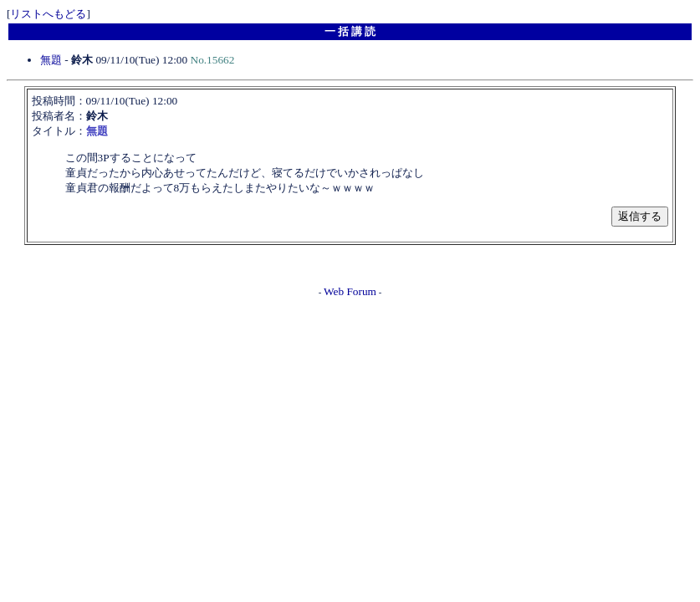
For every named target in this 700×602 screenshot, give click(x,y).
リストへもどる (48, 14)
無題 (51, 60)
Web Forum (350, 291)
